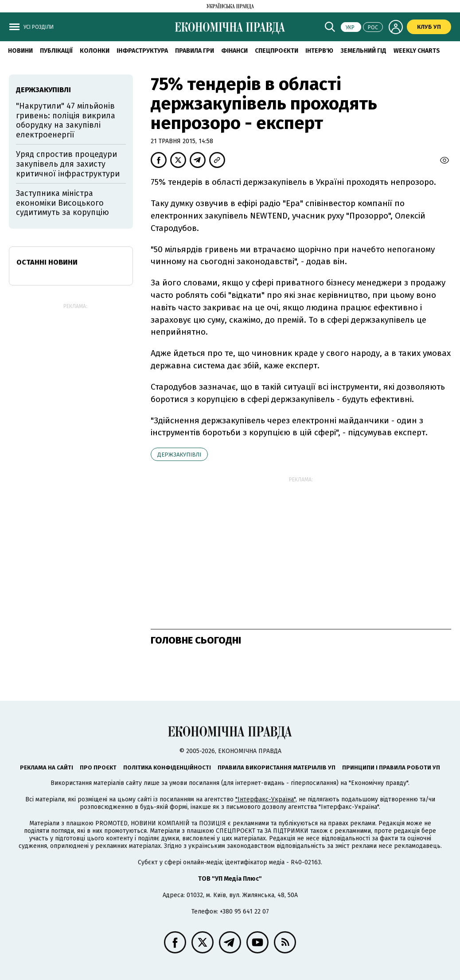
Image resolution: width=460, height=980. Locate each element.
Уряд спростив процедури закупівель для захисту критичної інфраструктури (68, 164)
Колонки (95, 51)
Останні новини (47, 262)
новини (20, 51)
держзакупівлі (179, 455)
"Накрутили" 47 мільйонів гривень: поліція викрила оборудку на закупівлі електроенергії (66, 120)
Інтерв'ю (319, 51)
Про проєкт (98, 767)
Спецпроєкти (277, 51)
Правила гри (195, 51)
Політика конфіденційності (167, 767)
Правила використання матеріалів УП (277, 767)
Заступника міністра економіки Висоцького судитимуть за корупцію (62, 203)
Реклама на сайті (47, 767)
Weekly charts (417, 51)
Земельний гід (363, 51)
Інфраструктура (142, 51)
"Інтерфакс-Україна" (265, 799)
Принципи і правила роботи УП (391, 767)
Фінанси (234, 51)
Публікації (56, 51)
